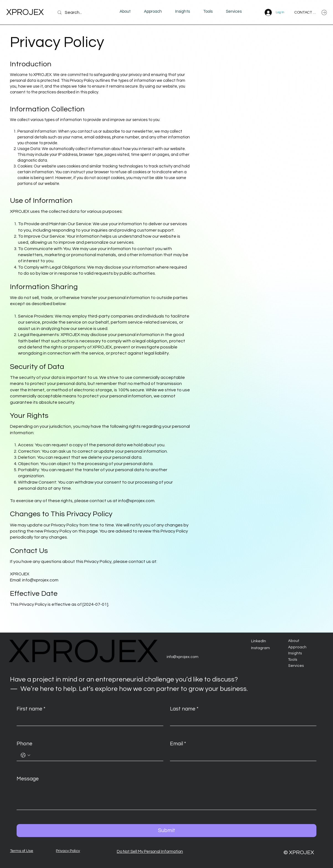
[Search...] (81, 13)
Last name (184, 709)
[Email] (242, 755)
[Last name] (242, 720)
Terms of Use (22, 851)
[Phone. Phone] (95, 755)
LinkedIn (259, 641)
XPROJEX (25, 12)
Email (178, 744)
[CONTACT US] (311, 12)
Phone (24, 744)
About (294, 641)
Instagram (260, 648)
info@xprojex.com (136, 501)
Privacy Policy (68, 851)
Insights (295, 653)
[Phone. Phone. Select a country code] (25, 755)
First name (31, 709)
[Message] (166, 797)
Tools (293, 660)
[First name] (88, 720)
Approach (297, 647)
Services (296, 666)
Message (28, 779)
